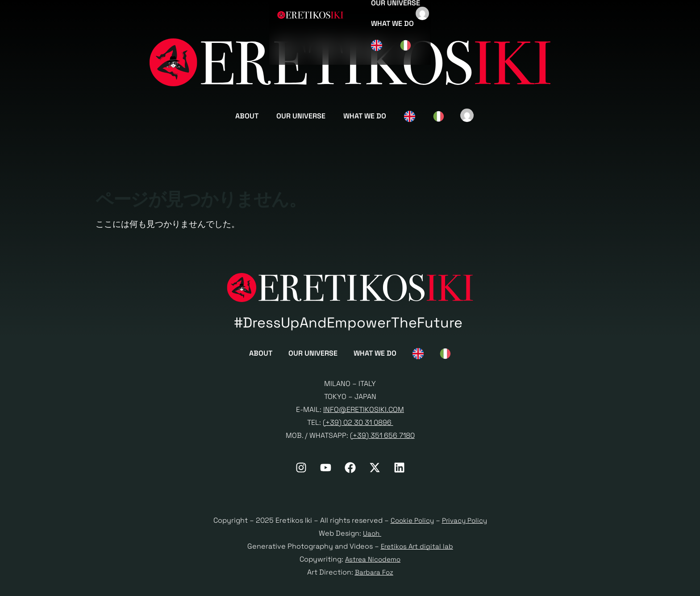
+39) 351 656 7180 (384, 438)
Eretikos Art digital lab (417, 549)
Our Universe (301, 116)
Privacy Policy (466, 523)
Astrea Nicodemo (373, 562)
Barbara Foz (374, 575)
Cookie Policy (410, 523)
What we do (365, 116)
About (247, 116)
